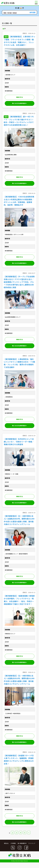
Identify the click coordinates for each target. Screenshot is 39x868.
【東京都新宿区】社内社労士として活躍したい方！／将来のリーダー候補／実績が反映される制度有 (19, 441)
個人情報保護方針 (22, 843)
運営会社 (6, 843)
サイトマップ (32, 843)
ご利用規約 (13, 843)
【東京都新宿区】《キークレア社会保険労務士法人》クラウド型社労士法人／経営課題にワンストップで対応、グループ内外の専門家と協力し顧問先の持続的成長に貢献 (19, 282)
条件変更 (33, 12)
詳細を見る (20, 97)
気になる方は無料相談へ (20, 103)
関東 (5, 13)
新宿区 (15, 13)
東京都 (9, 13)
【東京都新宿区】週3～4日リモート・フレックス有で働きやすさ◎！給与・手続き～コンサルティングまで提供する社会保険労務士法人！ (19, 121)
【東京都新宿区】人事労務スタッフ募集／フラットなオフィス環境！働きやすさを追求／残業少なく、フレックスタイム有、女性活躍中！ (19, 41)
